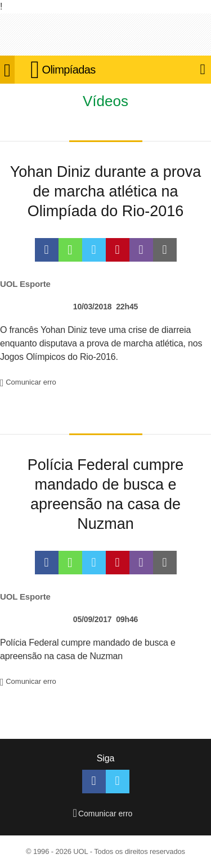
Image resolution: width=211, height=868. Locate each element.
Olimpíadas (69, 70)
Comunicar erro (28, 382)
